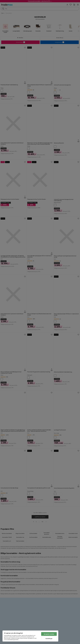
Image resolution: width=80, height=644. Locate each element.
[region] (30, 636)
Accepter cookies (49, 634)
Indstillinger (49, 638)
